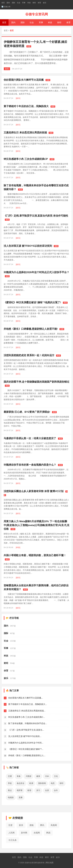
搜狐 (32, 825)
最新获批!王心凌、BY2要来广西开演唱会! (27, 412)
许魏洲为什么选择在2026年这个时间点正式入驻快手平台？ (36, 272)
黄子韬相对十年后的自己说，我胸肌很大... (28, 704)
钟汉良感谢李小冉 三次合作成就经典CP (26, 159)
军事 (24, 3)
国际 (14, 3)
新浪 (21, 825)
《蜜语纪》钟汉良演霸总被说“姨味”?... (26, 749)
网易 (48, 833)
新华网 (24, 833)
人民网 (11, 833)
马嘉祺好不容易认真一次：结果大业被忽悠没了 (30, 438)
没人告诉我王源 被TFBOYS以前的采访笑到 (28, 246)
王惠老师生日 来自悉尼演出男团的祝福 (25, 133)
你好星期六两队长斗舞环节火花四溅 (24, 80)
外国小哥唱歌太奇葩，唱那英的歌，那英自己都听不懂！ (35, 555)
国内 (8, 3)
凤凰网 (54, 825)
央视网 (37, 833)
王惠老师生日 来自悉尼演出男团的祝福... (27, 711)
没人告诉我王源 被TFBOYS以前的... (25, 736)
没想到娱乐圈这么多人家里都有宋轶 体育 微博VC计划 (34, 491)
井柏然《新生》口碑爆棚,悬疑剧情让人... (27, 755)
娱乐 (45, 3)
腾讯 (42, 825)
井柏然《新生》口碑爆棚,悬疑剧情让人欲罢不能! (31, 329)
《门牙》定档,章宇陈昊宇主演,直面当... (26, 730)
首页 (3, 3)
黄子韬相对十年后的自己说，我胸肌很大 (26, 106)
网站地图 (50, 863)
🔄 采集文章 (6, 7)
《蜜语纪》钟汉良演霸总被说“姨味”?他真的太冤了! (32, 302)
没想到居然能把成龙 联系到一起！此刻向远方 (29, 355)
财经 (34, 3)
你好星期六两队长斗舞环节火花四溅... (26, 698)
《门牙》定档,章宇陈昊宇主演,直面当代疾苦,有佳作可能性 (36, 216)
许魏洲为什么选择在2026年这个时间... (26, 743)
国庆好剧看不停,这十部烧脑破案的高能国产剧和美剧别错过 (36, 382)
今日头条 (12, 840)
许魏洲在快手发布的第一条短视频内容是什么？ (30, 465)
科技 (29, 3)
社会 (19, 3)
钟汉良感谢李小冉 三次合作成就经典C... (27, 717)
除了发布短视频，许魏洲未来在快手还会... (28, 723)
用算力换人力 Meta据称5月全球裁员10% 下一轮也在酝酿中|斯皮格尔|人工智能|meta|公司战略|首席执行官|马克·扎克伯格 (36, 525)
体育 (39, 3)
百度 (10, 825)
